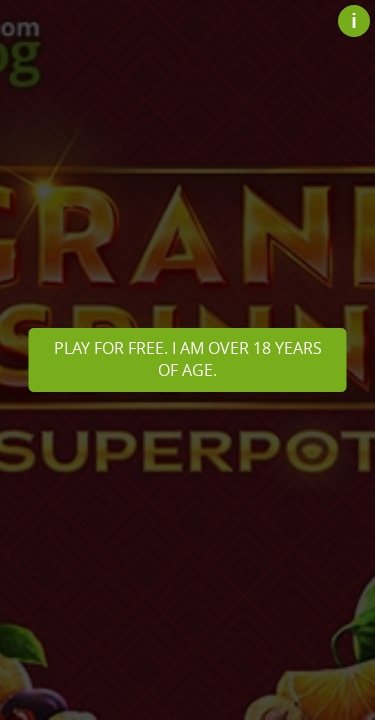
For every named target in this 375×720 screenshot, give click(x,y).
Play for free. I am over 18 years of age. (188, 359)
